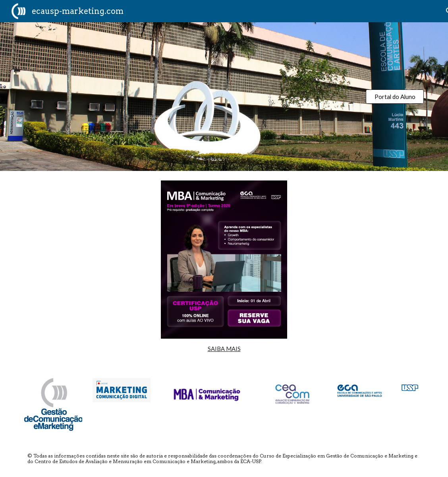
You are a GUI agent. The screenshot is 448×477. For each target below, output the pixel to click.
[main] (224, 349)
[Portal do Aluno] (395, 97)
